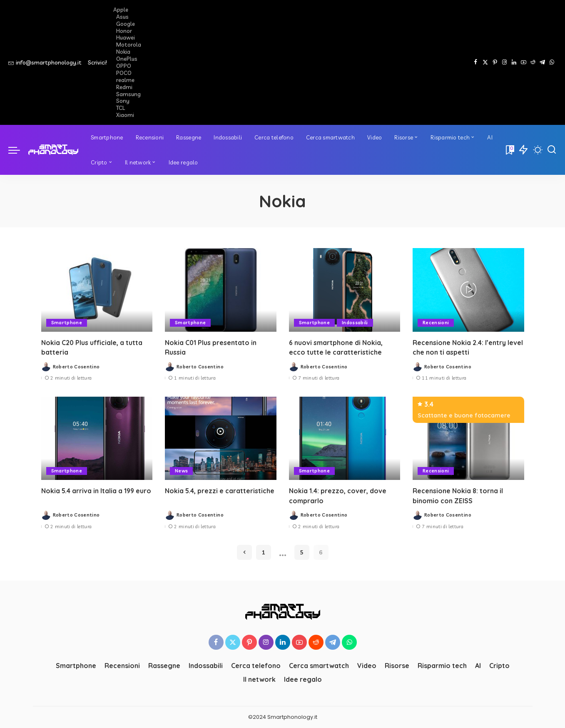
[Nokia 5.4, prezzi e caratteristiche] (221, 439)
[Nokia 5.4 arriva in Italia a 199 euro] (97, 439)
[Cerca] (552, 150)
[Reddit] (533, 62)
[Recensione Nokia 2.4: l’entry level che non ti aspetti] (468, 290)
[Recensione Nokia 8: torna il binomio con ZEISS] (468, 439)
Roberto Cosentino (76, 367)
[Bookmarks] (509, 150)
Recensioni (436, 323)
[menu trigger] (18, 150)
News (182, 471)
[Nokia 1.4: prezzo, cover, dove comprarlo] (345, 439)
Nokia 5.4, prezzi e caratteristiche (220, 491)
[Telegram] (542, 62)
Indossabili (355, 323)
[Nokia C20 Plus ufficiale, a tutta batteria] (97, 290)
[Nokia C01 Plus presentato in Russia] (221, 290)
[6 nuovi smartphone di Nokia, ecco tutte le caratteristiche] (345, 290)
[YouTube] (524, 62)
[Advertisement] (331, 62)
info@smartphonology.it (45, 62)
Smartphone (67, 323)
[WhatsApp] (552, 62)
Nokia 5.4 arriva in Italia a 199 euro (97, 491)
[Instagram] (504, 62)
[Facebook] (476, 62)
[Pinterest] (495, 62)
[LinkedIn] (514, 62)
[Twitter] (485, 62)
